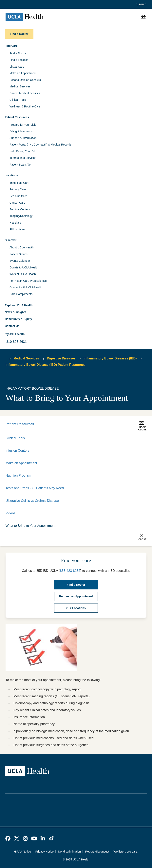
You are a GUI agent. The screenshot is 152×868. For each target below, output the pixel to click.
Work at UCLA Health (23, 274)
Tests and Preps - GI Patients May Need (35, 488)
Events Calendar (20, 261)
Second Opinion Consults (25, 80)
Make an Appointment (23, 73)
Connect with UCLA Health (26, 287)
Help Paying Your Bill (22, 151)
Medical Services (20, 86)
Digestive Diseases (61, 358)
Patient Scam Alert (21, 165)
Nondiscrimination (69, 852)
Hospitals (15, 223)
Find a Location (19, 60)
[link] (8, 838)
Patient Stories (19, 254)
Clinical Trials (18, 100)
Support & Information (23, 138)
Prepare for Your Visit (23, 125)
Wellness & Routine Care (25, 106)
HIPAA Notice (22, 852)
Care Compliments (21, 294)
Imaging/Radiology (21, 216)
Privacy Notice (45, 852)
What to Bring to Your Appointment (30, 526)
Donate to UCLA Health (24, 267)
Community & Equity (18, 319)
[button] (76, 46)
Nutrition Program (18, 475)
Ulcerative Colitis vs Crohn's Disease (32, 501)
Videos (10, 513)
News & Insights (15, 312)
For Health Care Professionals (28, 281)
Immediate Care (19, 183)
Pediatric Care (18, 196)
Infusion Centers (17, 450)
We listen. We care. (126, 852)
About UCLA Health (21, 247)
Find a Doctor (18, 53)
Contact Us (12, 326)
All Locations (17, 229)
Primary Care (18, 189)
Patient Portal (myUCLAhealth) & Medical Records (40, 145)
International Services (23, 158)
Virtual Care (17, 67)
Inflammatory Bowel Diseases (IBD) (110, 358)
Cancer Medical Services (25, 93)
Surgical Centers (20, 209)
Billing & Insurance (21, 131)
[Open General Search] (141, 4)
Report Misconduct (97, 852)
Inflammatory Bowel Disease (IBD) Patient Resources (46, 365)
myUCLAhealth (15, 334)
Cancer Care (17, 203)
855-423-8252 (70, 571)
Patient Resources (20, 424)
